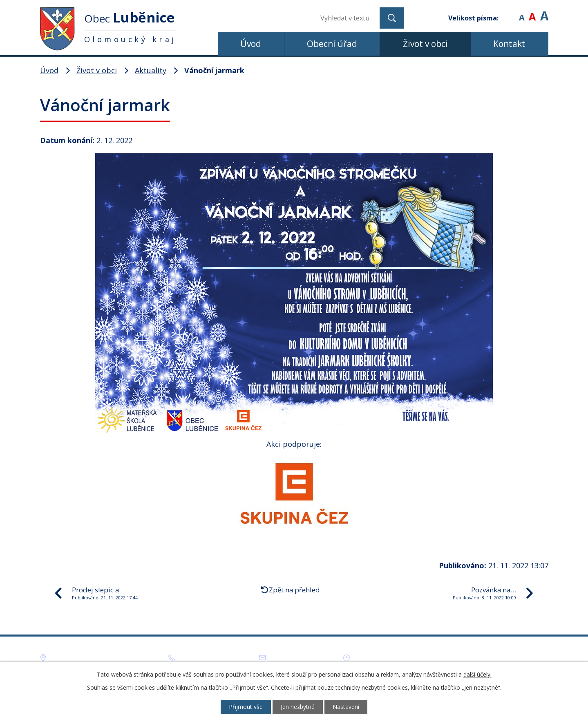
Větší (544, 12)
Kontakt (509, 44)
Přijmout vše (245, 707)
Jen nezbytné (298, 707)
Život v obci (425, 44)
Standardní (532, 12)
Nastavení (347, 707)
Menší (522, 12)
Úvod (251, 44)
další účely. (477, 674)
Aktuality (151, 70)
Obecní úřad (332, 44)
